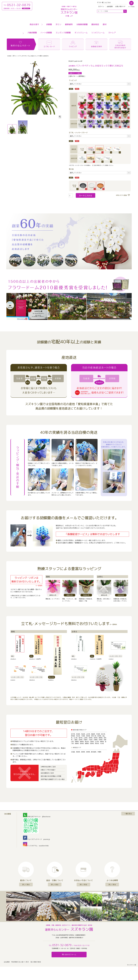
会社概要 (7, 962)
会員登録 (110, 6)
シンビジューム (98, 33)
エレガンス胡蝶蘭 (63, 33)
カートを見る (131, 7)
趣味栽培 (95, 24)
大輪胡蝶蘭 (32, 33)
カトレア (112, 33)
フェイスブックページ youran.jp (36, 839)
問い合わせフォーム (69, 955)
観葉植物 (69, 24)
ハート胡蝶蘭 (46, 33)
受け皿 (71, 169)
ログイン (101, 6)
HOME (9, 56)
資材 (105, 24)
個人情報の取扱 (36, 962)
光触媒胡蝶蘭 (82, 24)
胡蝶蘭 (49, 24)
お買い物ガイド (120, 6)
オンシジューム (81, 33)
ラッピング (73, 80)
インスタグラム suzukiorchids (36, 846)
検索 (125, 11)
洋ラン (58, 24)
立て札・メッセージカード (78, 132)
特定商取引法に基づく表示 (20, 962)
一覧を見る (128, 814)
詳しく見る (26, 884)
